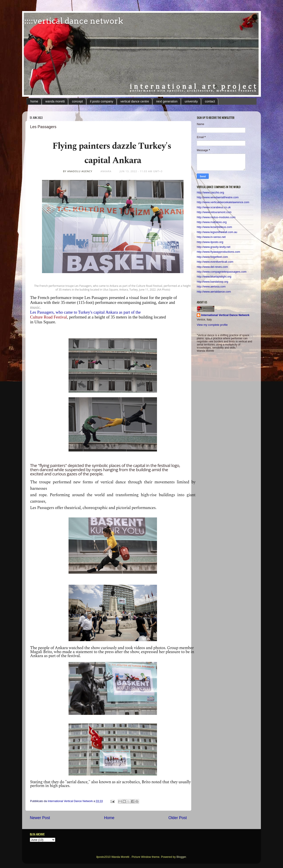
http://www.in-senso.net (211, 237)
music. (36, 307)
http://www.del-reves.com (212, 267)
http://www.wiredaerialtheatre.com (218, 197)
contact (210, 101)
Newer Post (40, 818)
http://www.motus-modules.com (216, 217)
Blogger (181, 857)
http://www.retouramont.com (214, 212)
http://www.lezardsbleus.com (214, 227)
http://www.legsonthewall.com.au (217, 232)
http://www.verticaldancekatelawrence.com (223, 202)
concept (77, 101)
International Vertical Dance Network (225, 315)
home (34, 101)
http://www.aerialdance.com (214, 292)
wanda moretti (55, 101)
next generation (167, 101)
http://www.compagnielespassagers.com (222, 272)
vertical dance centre (135, 101)
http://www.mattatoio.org (212, 222)
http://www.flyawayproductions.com (218, 252)
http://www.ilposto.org (210, 242)
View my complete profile (212, 325)
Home (109, 818)
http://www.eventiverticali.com (215, 262)
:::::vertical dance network (73, 21)
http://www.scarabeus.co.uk (214, 207)
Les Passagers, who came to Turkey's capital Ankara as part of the (85, 312)
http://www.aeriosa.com (211, 287)
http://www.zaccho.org (210, 193)
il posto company (102, 101)
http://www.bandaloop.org (212, 282)
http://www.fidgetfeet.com (212, 257)
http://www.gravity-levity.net (214, 247)
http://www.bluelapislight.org (214, 277)
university (191, 101)
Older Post (178, 818)
